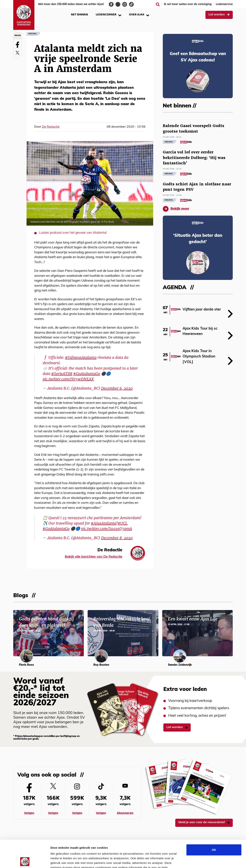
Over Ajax (139, 15)
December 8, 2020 (117, 538)
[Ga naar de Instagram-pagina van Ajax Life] (125, 4)
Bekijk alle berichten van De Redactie (93, 557)
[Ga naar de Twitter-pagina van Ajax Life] (118, 4)
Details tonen (208, 860)
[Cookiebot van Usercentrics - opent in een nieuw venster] (25, 860)
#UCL (123, 523)
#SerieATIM (62, 374)
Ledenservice (224, 4)
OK (214, 822)
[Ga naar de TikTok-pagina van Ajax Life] (131, 4)
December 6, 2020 (117, 388)
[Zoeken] (158, 4)
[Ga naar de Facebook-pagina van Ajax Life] (111, 4)
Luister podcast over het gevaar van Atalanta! (73, 233)
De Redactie (51, 127)
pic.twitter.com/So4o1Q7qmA (107, 529)
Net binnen (79, 15)
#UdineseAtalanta (81, 357)
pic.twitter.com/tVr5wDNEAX (68, 379)
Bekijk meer (176, 209)
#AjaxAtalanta (104, 523)
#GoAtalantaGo (87, 374)
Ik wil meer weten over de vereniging (188, 4)
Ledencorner (108, 15)
